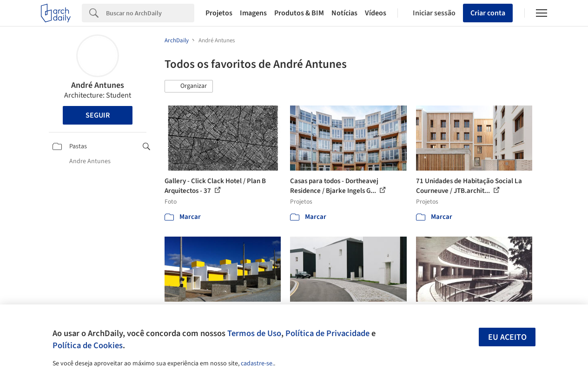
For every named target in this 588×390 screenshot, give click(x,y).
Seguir (98, 115)
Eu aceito (507, 337)
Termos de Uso (254, 333)
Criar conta (488, 13)
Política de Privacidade (327, 333)
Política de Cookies (88, 345)
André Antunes (98, 85)
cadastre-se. (257, 364)
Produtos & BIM (299, 13)
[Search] (150, 13)
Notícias (344, 13)
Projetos (219, 13)
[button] (189, 86)
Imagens (253, 13)
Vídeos (376, 13)
